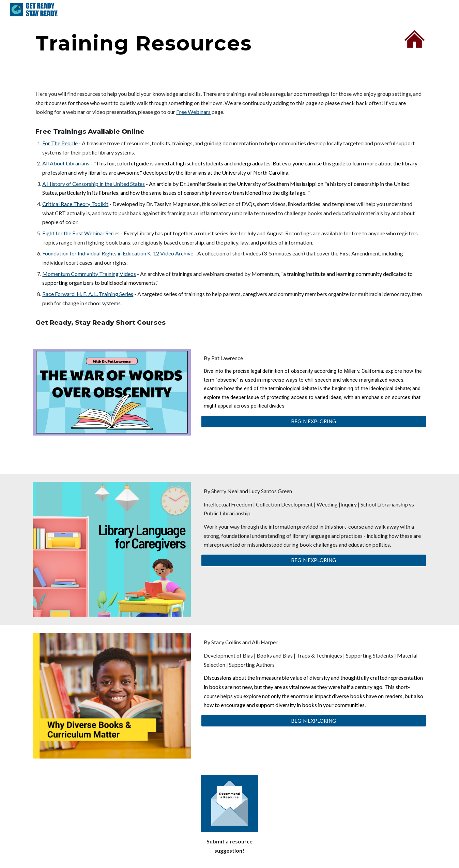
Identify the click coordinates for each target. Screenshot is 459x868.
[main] (196, 43)
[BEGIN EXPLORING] (314, 422)
